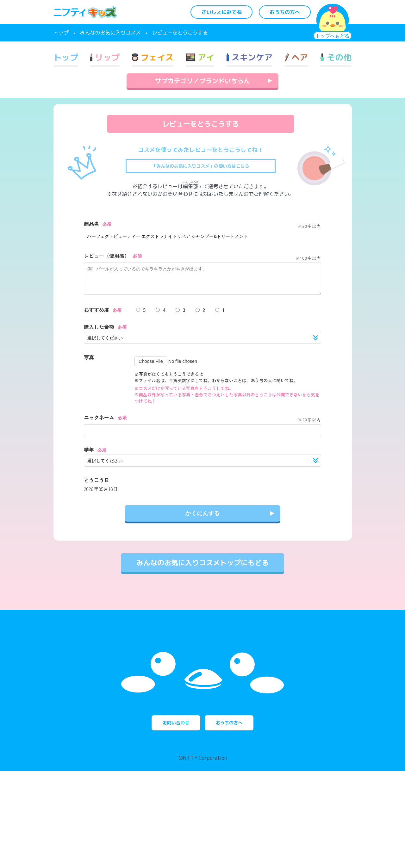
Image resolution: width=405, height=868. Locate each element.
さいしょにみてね (221, 12)
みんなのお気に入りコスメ (110, 33)
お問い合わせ (165, 816)
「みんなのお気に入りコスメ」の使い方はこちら (201, 194)
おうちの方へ (285, 12)
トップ (61, 33)
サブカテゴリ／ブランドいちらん (202, 108)
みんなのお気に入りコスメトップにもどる (202, 596)
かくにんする (202, 547)
